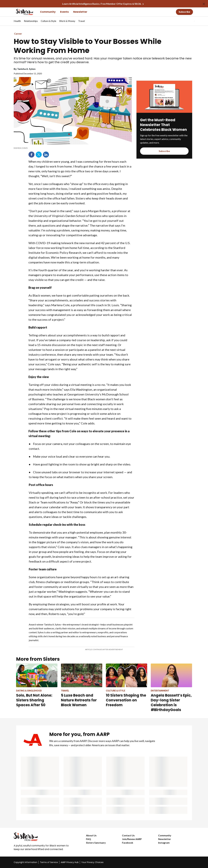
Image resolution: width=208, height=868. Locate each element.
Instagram (164, 843)
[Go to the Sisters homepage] (21, 12)
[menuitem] (17, 22)
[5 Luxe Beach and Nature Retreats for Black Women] (82, 685)
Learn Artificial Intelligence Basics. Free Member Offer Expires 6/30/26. (102, 4)
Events (64, 12)
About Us (91, 835)
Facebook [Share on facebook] (31, 155)
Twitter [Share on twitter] (39, 155)
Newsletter (80, 12)
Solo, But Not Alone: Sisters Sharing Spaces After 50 (34, 700)
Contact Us (128, 835)
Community (48, 12)
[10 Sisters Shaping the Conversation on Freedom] (127, 685)
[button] (188, 21)
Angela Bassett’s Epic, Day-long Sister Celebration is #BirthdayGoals (171, 703)
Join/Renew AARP (132, 839)
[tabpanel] (189, 21)
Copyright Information (25, 862)
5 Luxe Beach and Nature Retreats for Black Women (79, 700)
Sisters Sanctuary (96, 843)
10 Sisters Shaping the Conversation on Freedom (126, 700)
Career (18, 34)
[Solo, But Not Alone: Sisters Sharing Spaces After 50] (37, 685)
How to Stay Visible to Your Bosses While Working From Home (88, 46)
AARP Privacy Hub (70, 862)
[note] (73, 148)
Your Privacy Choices (92, 862)
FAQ (88, 839)
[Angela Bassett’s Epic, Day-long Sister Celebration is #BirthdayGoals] (171, 688)
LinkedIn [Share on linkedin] (46, 155)
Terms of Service (49, 862)
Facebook (128, 843)
